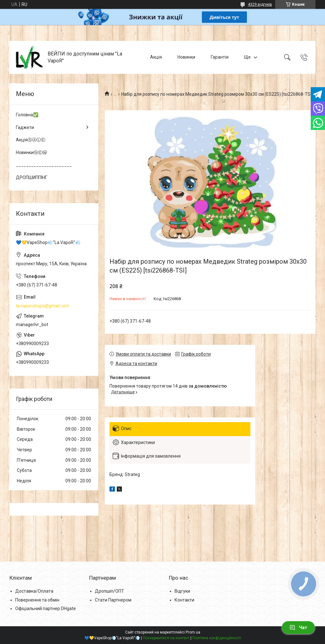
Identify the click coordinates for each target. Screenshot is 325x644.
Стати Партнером (113, 600)
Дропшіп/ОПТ (109, 591)
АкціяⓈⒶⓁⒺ (31, 140)
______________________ (44, 165)
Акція (156, 57)
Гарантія (220, 57)
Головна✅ (27, 115)
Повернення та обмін (37, 600)
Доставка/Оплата (34, 591)
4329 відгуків (260, 4)
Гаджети (25, 127)
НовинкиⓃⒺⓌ (31, 152)
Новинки (186, 57)
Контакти (184, 600)
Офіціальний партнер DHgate (46, 609)
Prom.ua (193, 632)
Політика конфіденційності (217, 638)
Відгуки (182, 591)
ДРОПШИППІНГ (32, 177)
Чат (298, 628)
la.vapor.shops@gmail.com (43, 306)
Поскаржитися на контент (166, 638)
